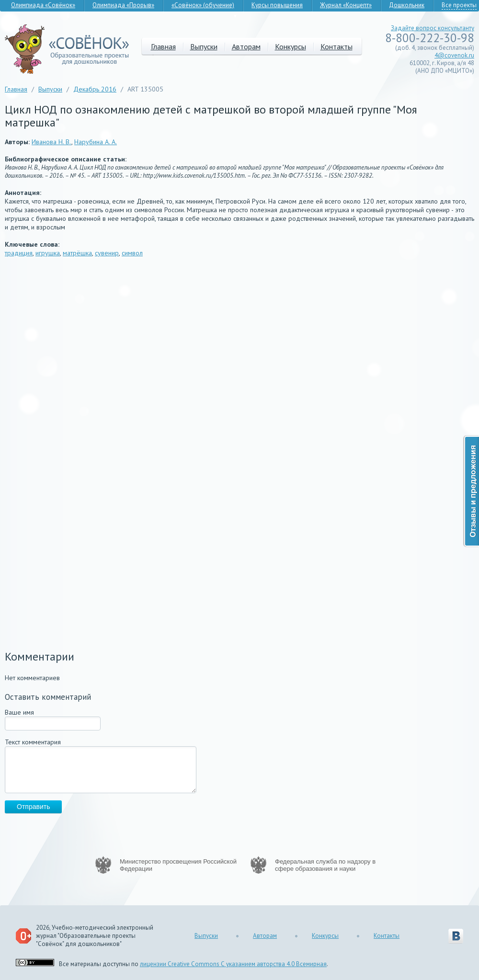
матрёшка (77, 253)
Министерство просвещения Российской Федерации (178, 865)
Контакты (336, 46)
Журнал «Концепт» (346, 5)
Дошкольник (407, 5)
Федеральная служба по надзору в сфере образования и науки (325, 865)
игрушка (48, 253)
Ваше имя (19, 712)
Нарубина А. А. (96, 142)
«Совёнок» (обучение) (203, 5)
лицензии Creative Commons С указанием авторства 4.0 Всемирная (233, 964)
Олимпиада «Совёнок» (43, 5)
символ (132, 253)
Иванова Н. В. (51, 142)
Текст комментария (33, 742)
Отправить (33, 807)
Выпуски (204, 46)
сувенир (107, 253)
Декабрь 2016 (95, 89)
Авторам (246, 46)
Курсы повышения (277, 5)
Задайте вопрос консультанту (433, 28)
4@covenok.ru (454, 55)
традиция (19, 253)
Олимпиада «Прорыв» (123, 5)
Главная (163, 46)
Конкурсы (291, 46)
